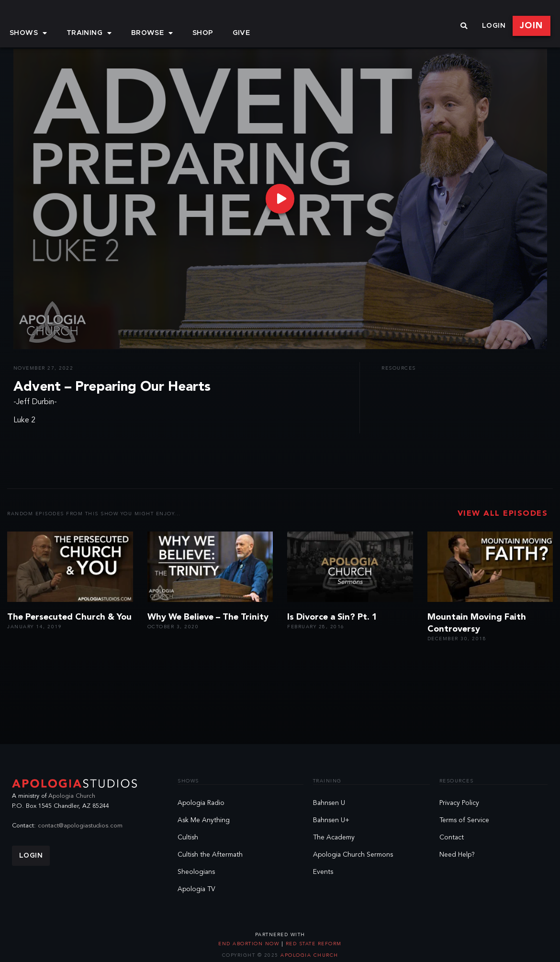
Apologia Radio (201, 803)
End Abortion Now (250, 944)
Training (89, 33)
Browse (152, 33)
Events (323, 872)
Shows (28, 33)
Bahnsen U (329, 803)
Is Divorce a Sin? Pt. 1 (332, 617)
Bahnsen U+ (331, 820)
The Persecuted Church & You (69, 617)
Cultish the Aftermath (210, 855)
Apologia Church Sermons (353, 855)
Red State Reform (313, 944)
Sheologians (196, 872)
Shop (203, 33)
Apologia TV (196, 889)
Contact (452, 838)
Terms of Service (464, 820)
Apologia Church (72, 796)
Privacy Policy (459, 803)
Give (241, 33)
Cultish (188, 838)
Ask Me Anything (204, 820)
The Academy (334, 838)
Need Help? (457, 855)
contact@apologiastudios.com (80, 826)
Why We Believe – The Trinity (208, 617)
